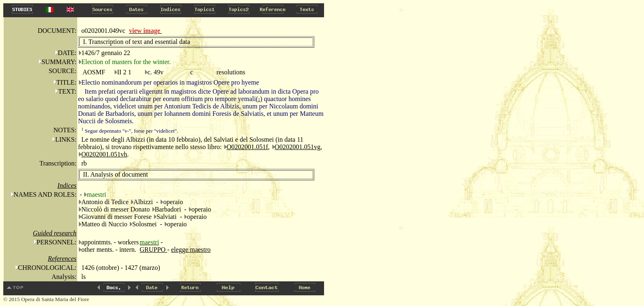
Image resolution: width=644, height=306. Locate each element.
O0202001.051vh (104, 154)
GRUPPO (153, 250)
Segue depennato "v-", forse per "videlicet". (130, 131)
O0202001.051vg (298, 147)
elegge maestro (191, 250)
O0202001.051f (247, 147)
